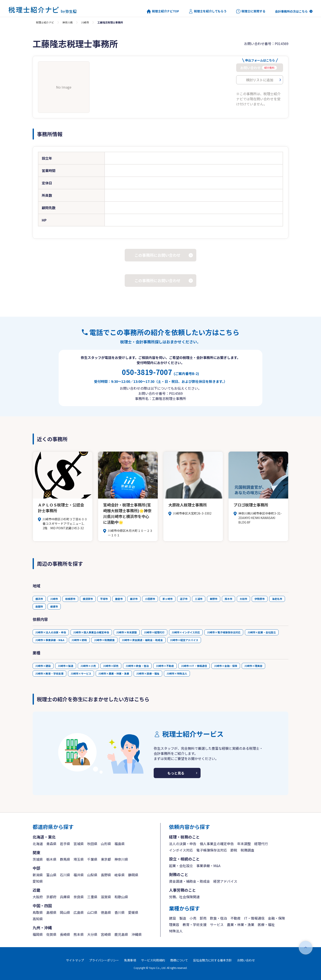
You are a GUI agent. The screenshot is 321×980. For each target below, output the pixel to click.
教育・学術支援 (195, 925)
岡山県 (65, 912)
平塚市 (104, 599)
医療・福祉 (266, 925)
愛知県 (38, 881)
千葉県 (92, 859)
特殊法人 (176, 931)
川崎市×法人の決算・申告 (51, 632)
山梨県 (92, 875)
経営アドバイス (225, 881)
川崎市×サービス (81, 673)
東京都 (106, 859)
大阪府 (38, 897)
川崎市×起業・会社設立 (262, 632)
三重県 (92, 897)
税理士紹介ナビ (45, 22)
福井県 (79, 875)
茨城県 (38, 859)
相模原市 (70, 599)
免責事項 (130, 960)
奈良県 (79, 897)
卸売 (203, 918)
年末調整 (244, 844)
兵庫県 (65, 897)
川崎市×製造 (66, 666)
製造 (183, 918)
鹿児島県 (121, 934)
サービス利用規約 (153, 960)
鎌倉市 (119, 599)
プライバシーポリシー (104, 960)
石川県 (65, 875)
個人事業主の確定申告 (217, 844)
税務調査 (247, 850)
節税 (234, 850)
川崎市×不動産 (165, 666)
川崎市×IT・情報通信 (194, 666)
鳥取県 (38, 912)
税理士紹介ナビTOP (163, 11)
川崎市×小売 (88, 666)
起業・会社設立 (181, 866)
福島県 (120, 844)
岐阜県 (120, 875)
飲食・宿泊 (218, 918)
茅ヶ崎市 (168, 599)
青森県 (51, 844)
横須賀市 (88, 599)
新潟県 (38, 875)
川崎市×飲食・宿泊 (137, 666)
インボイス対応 (181, 850)
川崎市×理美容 (253, 666)
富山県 (51, 875)
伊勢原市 (260, 599)
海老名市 (277, 599)
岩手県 (65, 844)
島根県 (51, 912)
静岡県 (133, 875)
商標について (179, 960)
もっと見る (176, 773)
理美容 (174, 925)
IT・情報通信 (254, 918)
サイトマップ (75, 960)
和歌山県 (121, 897)
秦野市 (214, 599)
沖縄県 (137, 934)
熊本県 (79, 934)
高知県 (38, 919)
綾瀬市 (54, 606)
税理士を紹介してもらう (208, 11)
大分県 (92, 934)
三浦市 (199, 599)
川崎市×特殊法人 (177, 673)
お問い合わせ (246, 960)
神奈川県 (68, 22)
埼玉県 (79, 859)
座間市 (39, 606)
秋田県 (92, 844)
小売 (193, 918)
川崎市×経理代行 (154, 632)
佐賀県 (51, 934)
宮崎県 (106, 934)
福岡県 (38, 934)
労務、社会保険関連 (184, 897)
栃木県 (51, 859)
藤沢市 (134, 599)
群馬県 (65, 859)
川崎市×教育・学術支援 (49, 673)
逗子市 (184, 599)
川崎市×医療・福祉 (148, 673)
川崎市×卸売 (111, 666)
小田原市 (150, 599)
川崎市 (85, 22)
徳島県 (106, 912)
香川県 (120, 912)
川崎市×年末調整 (127, 632)
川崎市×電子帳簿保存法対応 (224, 632)
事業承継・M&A (208, 866)
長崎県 (65, 934)
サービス (217, 925)
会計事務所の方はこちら (291, 11)
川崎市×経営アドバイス (184, 640)
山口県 (92, 912)
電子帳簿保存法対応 (212, 850)
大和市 (243, 599)
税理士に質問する (251, 11)
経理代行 (261, 844)
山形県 (106, 844)
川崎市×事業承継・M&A (50, 640)
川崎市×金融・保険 (226, 666)
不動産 (236, 918)
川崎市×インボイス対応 (186, 632)
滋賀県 (106, 897)
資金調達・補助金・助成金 (189, 881)
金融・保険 (276, 918)
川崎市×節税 (79, 640)
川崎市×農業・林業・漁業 (114, 673)
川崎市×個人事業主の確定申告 (91, 632)
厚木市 (228, 599)
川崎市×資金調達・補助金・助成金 (142, 640)
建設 (172, 918)
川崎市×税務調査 (104, 640)
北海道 (38, 844)
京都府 (51, 897)
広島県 (79, 912)
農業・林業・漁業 (241, 925)
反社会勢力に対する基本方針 (213, 960)
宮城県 (79, 844)
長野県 (106, 875)
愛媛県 (133, 912)
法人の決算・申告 (183, 844)
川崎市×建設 (43, 666)
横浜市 (39, 599)
